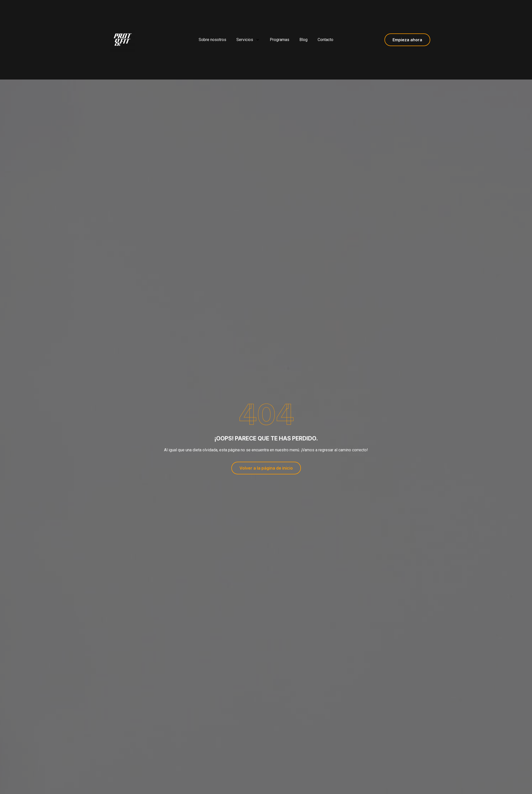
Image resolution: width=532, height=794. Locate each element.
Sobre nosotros (212, 40)
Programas (280, 40)
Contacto (325, 40)
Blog (303, 40)
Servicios (248, 40)
